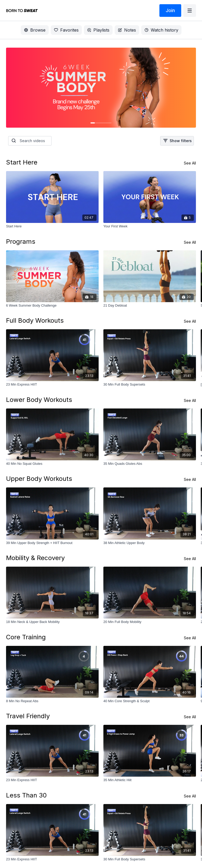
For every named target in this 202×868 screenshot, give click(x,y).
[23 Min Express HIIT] (52, 385)
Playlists (98, 30)
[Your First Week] (150, 226)
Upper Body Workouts (39, 479)
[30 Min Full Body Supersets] (150, 385)
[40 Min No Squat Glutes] (52, 464)
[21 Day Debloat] (150, 306)
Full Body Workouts (35, 320)
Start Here (22, 162)
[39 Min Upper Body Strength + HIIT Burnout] (52, 543)
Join (170, 10)
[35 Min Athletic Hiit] (150, 780)
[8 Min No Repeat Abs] (52, 701)
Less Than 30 (26, 795)
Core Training (26, 637)
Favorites (66, 30)
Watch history (161, 30)
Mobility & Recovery (35, 558)
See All (190, 163)
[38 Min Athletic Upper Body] (150, 543)
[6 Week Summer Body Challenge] (52, 306)
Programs (21, 241)
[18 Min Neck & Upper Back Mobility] (52, 622)
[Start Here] (52, 226)
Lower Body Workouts (39, 400)
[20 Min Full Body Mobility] (150, 622)
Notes (127, 30)
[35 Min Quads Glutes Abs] (150, 464)
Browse (35, 30)
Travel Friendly (28, 716)
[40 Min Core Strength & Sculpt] (150, 701)
